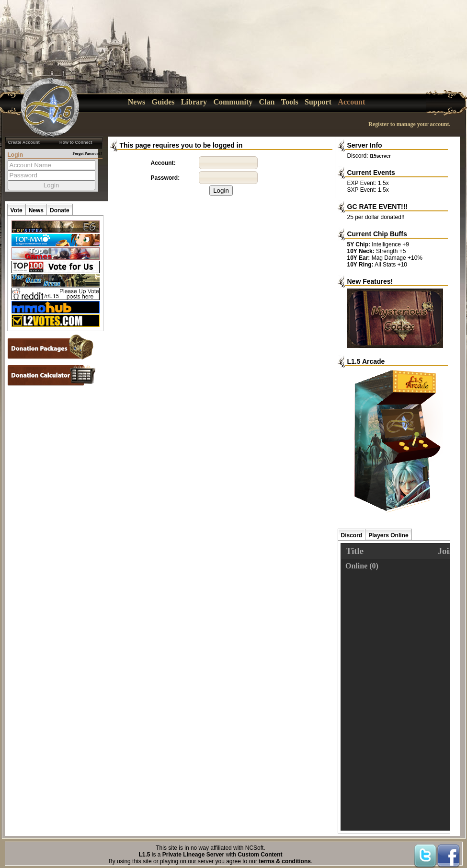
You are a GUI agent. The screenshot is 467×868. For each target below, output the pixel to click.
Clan (267, 102)
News (137, 102)
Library (194, 102)
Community (233, 102)
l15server (380, 156)
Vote (17, 210)
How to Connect (76, 142)
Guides (163, 102)
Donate (60, 210)
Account (351, 102)
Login (221, 191)
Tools (290, 102)
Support (318, 102)
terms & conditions (285, 861)
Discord (352, 535)
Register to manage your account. (409, 124)
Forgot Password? (88, 154)
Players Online (388, 535)
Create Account (24, 142)
